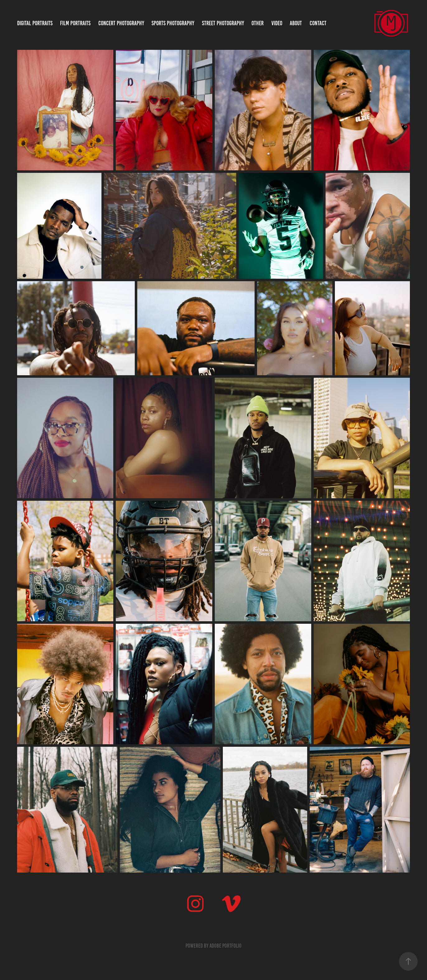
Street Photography (223, 23)
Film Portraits (75, 23)
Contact (318, 23)
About (296, 23)
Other (258, 23)
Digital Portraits (35, 23)
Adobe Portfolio (225, 946)
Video (277, 23)
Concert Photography (121, 23)
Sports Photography (173, 23)
